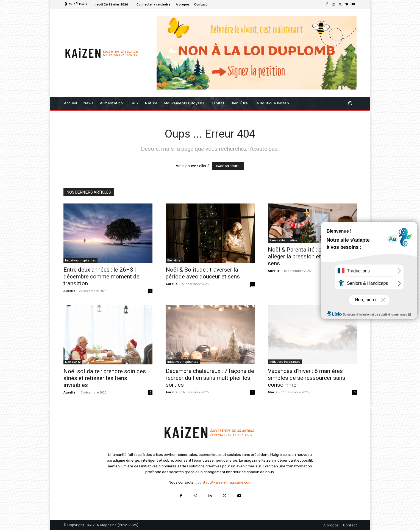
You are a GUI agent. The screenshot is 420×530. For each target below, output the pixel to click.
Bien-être (174, 260)
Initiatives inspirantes (80, 260)
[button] (350, 103)
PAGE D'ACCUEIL (228, 166)
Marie (273, 392)
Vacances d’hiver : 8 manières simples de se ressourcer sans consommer (307, 378)
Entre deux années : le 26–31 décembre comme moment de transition (101, 277)
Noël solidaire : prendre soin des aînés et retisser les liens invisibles (105, 378)
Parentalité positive (283, 240)
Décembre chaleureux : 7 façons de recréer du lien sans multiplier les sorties (210, 378)
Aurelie (69, 291)
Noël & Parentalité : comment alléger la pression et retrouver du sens (310, 256)
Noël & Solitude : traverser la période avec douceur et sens (203, 273)
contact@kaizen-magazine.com (224, 482)
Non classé (73, 362)
